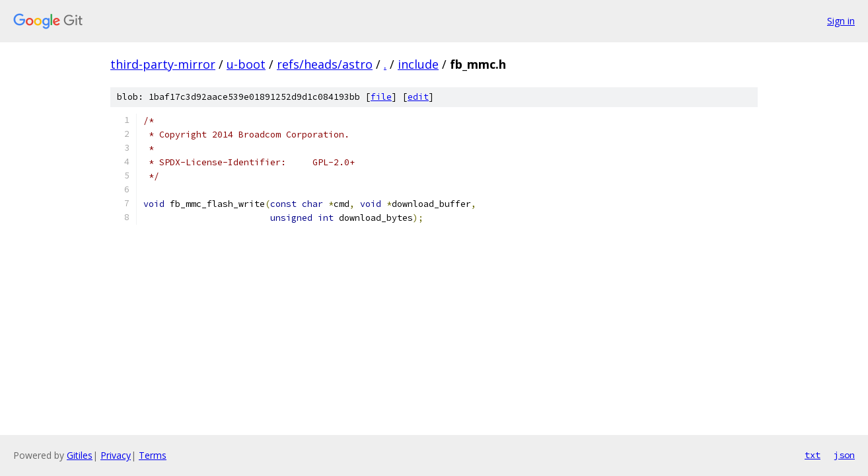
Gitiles (80, 455)
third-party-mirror (163, 64)
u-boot (246, 64)
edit (418, 97)
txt (813, 455)
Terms (153, 455)
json (844, 455)
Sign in (841, 21)
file (381, 97)
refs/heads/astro (325, 64)
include (418, 64)
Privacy (116, 455)
